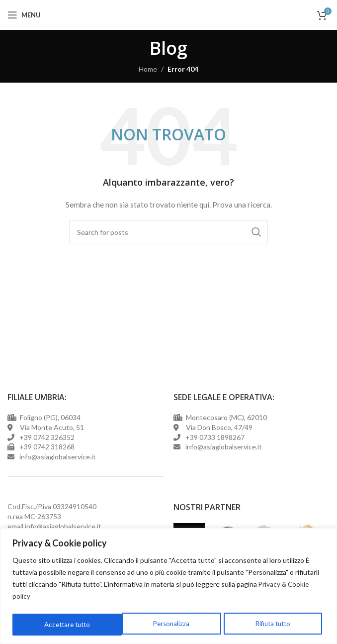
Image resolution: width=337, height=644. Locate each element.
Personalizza (61, 624)
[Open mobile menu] (24, 15)
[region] (168, 587)
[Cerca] (168, 232)
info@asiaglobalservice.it (63, 526)
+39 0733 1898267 (213, 437)
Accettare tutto (270, 624)
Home (148, 69)
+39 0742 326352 (47, 437)
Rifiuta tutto (163, 624)
